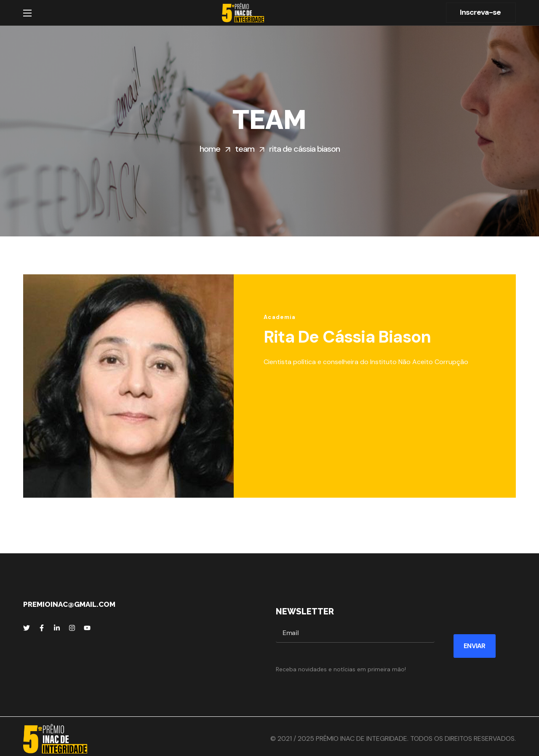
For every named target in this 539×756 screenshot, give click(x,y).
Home (210, 149)
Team (245, 149)
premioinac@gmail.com (69, 604)
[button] (481, 13)
